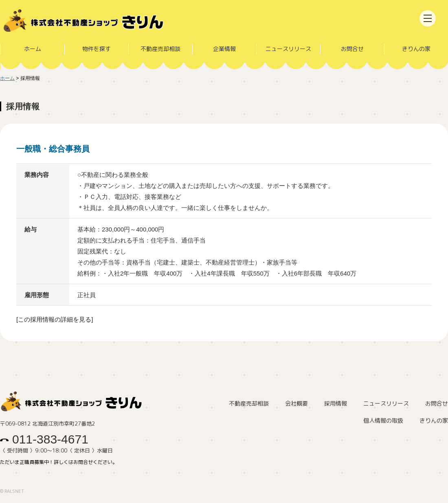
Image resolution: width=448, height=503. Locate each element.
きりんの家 (416, 49)
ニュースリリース (288, 49)
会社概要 (296, 404)
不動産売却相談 (160, 49)
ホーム (32, 49)
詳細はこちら (224, 232)
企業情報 (224, 49)
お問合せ (352, 49)
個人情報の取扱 (383, 421)
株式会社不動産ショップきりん (88, 21)
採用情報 (336, 404)
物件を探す (96, 49)
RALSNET (14, 491)
